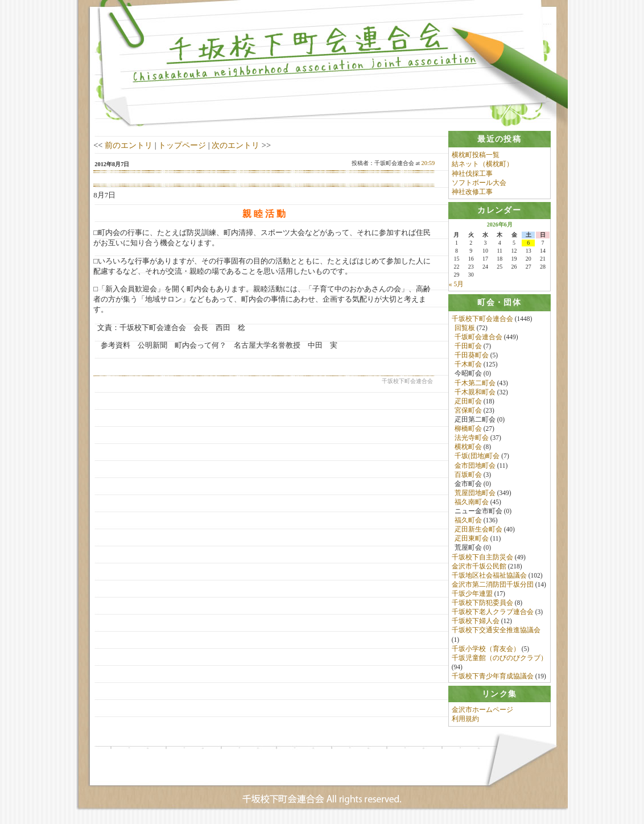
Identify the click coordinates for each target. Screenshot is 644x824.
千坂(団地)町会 (477, 456)
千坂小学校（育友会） (486, 649)
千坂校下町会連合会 (482, 319)
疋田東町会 (472, 539)
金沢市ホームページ (482, 711)
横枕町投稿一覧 (476, 155)
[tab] (499, 139)
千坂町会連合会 (478, 337)
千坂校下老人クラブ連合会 (493, 612)
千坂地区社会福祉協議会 (489, 576)
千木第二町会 (475, 383)
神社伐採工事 (472, 174)
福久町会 (468, 521)
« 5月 (456, 284)
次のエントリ (236, 145)
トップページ (182, 145)
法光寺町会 (472, 438)
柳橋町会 (468, 429)
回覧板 (465, 328)
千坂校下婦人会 (476, 621)
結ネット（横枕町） (482, 164)
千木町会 (468, 365)
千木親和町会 (475, 393)
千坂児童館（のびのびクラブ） (499, 658)
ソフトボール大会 (479, 183)
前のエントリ (129, 145)
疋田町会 (468, 402)
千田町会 (468, 347)
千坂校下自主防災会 (482, 558)
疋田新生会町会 (478, 530)
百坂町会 (468, 475)
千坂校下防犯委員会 (482, 603)
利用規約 (465, 721)
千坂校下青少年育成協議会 (493, 677)
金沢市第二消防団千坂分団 (493, 585)
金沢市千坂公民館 (479, 567)
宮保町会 (468, 411)
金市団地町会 (475, 465)
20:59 (428, 163)
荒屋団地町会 (475, 493)
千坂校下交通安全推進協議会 (496, 631)
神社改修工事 (472, 192)
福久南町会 (472, 502)
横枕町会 (468, 447)
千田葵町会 (472, 356)
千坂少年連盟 (472, 594)
